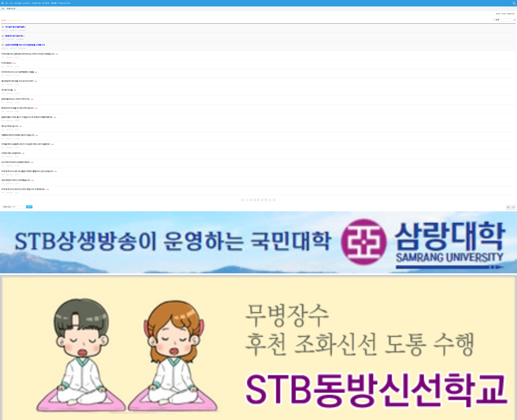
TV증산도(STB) (64, 3)
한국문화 (46, 3)
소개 (11, 3)
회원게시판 (11, 9)
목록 (508, 207)
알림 (3, 9)
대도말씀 (18, 3)
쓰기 (513, 207)
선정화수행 (36, 3)
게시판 (54, 3)
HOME (498, 14)
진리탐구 (26, 3)
